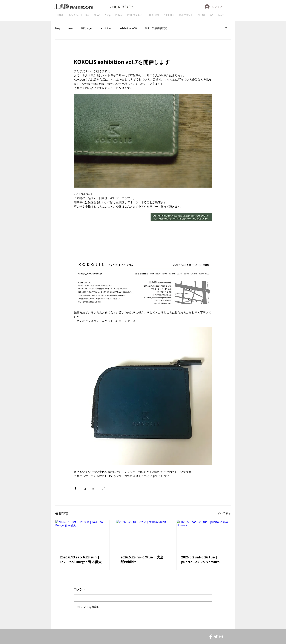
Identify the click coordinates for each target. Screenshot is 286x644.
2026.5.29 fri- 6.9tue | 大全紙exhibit (142, 560)
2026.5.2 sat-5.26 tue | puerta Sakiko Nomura (200, 560)
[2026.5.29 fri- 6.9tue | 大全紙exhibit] (143, 535)
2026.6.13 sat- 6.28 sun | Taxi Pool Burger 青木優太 (81, 560)
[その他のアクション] (210, 53)
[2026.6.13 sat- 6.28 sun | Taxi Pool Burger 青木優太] (82, 535)
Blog (58, 28)
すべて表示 (224, 513)
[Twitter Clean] (216, 637)
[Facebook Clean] (211, 637)
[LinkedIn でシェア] (94, 488)
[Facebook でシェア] (76, 488)
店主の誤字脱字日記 (156, 28)
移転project (87, 28)
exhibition (107, 28)
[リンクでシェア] (103, 488)
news (70, 28)
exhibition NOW (129, 28)
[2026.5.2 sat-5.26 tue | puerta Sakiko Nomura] (204, 535)
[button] (226, 28)
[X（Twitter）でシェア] (85, 488)
